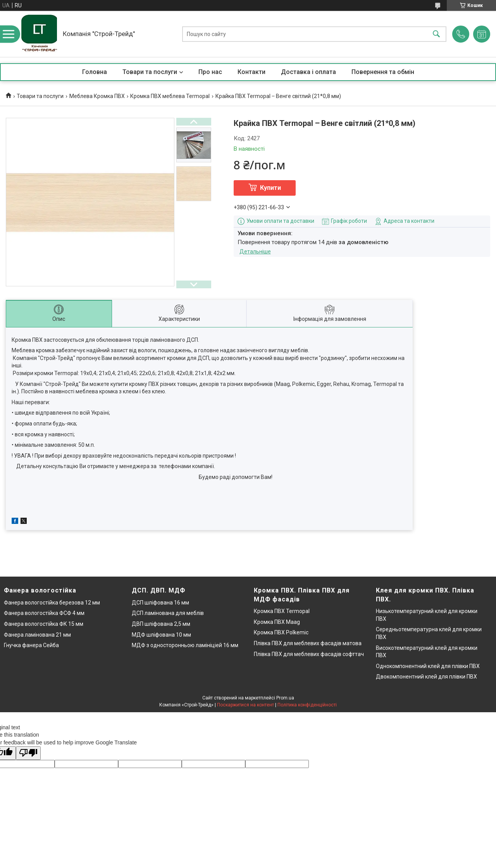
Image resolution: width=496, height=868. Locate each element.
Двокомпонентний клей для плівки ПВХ (426, 677)
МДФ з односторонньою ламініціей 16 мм (185, 645)
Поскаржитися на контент (245, 705)
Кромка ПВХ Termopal (282, 611)
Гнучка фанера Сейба (31, 645)
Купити (270, 188)
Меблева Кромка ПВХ (97, 96)
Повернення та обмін (383, 72)
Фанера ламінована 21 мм (37, 635)
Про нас (210, 72)
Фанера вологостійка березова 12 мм (52, 603)
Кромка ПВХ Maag (277, 622)
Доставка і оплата (308, 72)
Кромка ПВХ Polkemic (281, 632)
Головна (95, 72)
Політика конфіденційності (307, 705)
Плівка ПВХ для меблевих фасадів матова (308, 643)
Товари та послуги (150, 72)
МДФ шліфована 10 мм (161, 635)
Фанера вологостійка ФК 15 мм (44, 624)
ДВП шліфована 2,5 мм (161, 624)
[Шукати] (436, 34)
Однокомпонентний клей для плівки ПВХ (428, 666)
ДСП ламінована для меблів (168, 613)
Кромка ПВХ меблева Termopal (170, 96)
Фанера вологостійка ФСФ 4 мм (44, 613)
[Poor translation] (28, 753)
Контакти (251, 72)
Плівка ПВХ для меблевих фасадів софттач (309, 654)
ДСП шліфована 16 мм (160, 603)
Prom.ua (285, 698)
